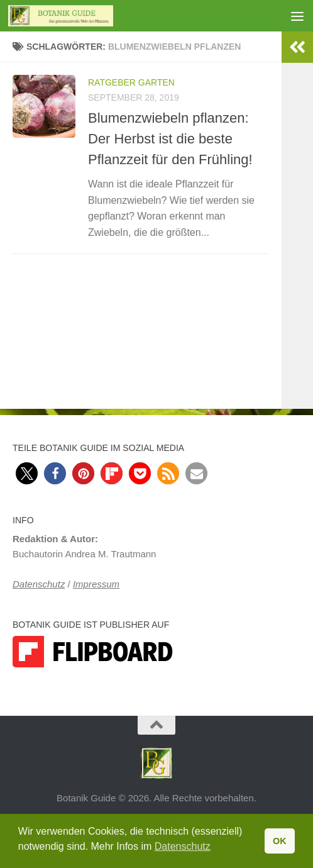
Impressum (96, 584)
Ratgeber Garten (131, 82)
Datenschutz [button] (183, 846)
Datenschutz (39, 584)
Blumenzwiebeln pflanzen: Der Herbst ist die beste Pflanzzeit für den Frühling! (170, 139)
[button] (27, 473)
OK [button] (280, 841)
